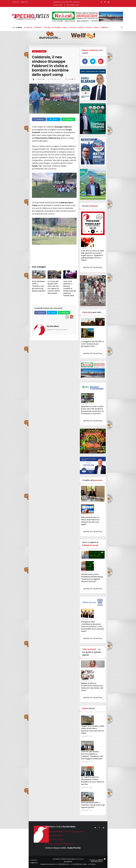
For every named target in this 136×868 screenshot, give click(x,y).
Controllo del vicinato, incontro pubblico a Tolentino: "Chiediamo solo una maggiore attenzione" (92, 755)
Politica (73, 27)
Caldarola (42, 51)
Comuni (17, 27)
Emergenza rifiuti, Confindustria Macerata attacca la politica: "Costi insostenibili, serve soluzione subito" (93, 627)
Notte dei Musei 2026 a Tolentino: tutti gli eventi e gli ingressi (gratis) (39, 286)
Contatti (16, 2)
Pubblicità (24, 2)
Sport (96, 27)
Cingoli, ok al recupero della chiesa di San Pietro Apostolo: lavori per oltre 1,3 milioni (93, 730)
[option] (39, 282)
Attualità (28, 27)
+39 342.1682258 (57, 840)
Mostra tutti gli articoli (93, 267)
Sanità (81, 27)
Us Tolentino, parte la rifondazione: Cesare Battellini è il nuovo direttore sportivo (93, 781)
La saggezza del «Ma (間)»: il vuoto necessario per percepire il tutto (92, 344)
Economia (57, 27)
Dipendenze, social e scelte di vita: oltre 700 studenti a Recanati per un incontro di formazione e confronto (92, 410)
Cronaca (38, 27)
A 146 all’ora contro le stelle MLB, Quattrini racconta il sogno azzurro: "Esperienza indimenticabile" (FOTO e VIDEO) (92, 255)
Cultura (47, 27)
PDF (74, 79)
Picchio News (53, 326)
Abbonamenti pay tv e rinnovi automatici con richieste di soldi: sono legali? (90, 521)
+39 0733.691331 (57, 836)
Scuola (89, 27)
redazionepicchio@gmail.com (63, 844)
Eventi (65, 27)
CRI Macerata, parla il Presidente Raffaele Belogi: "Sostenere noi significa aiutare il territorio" (92, 578)
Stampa (69, 79)
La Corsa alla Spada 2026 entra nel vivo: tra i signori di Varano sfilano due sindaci (54, 287)
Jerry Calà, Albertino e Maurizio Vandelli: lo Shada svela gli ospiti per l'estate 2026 (69, 288)
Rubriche (104, 27)
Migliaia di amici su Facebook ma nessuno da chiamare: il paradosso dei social (92, 687)
